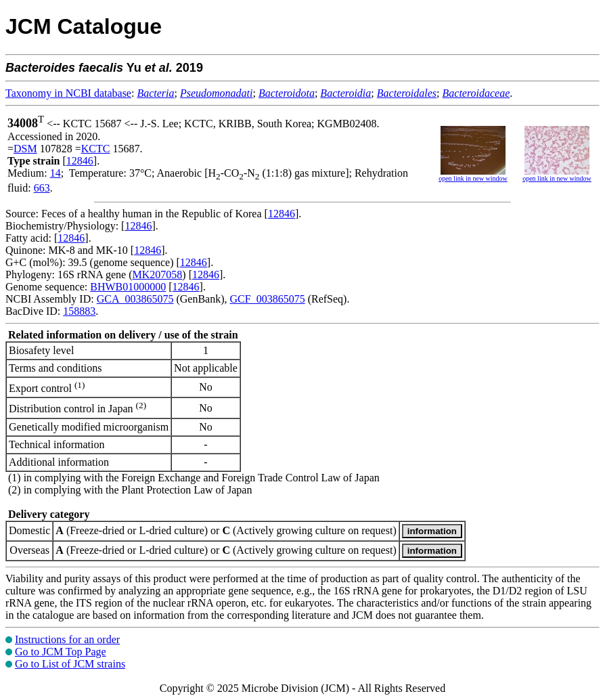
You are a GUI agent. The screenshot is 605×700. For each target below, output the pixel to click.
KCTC (96, 149)
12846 (80, 161)
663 (42, 188)
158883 (79, 311)
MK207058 (158, 275)
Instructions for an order (67, 639)
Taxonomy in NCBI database (68, 93)
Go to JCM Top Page (61, 652)
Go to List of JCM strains (70, 664)
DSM (25, 149)
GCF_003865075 (268, 299)
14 (55, 173)
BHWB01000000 (128, 287)
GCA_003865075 (135, 299)
